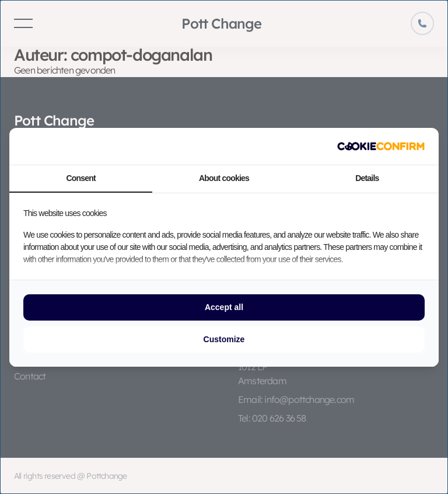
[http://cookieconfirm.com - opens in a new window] (381, 146)
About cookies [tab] (224, 178)
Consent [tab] (80, 178)
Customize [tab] (224, 339)
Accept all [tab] (224, 307)
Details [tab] (367, 178)
